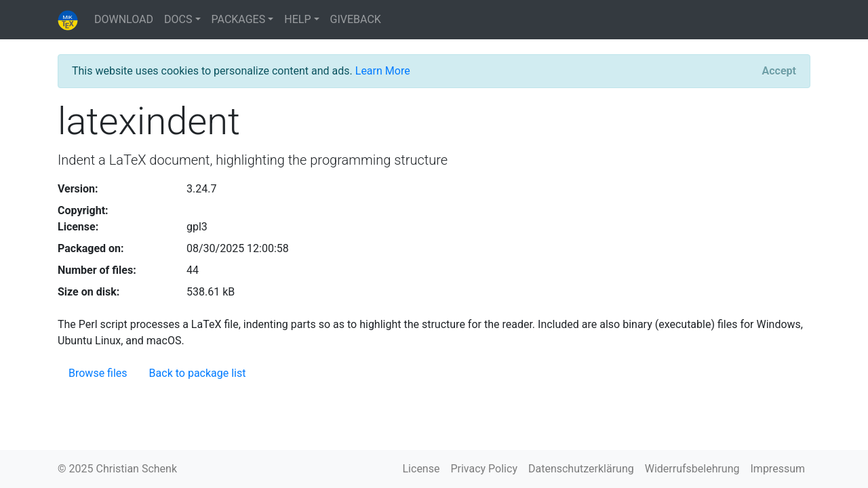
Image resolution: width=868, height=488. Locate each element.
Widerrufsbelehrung (692, 469)
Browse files (98, 373)
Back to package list (198, 373)
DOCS (178, 19)
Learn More (383, 71)
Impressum (778, 469)
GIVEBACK (356, 19)
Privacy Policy (484, 469)
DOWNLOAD (124, 19)
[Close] (779, 71)
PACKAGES (239, 19)
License (421, 469)
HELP (297, 19)
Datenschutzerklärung (581, 469)
